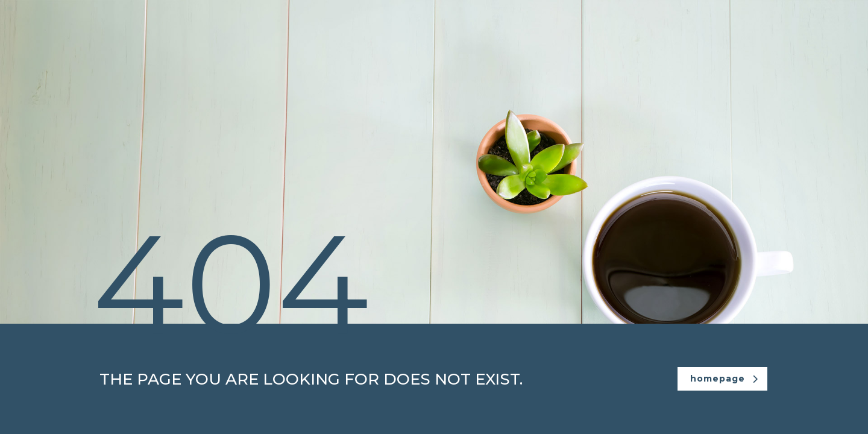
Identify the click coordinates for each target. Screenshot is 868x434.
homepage (724, 379)
